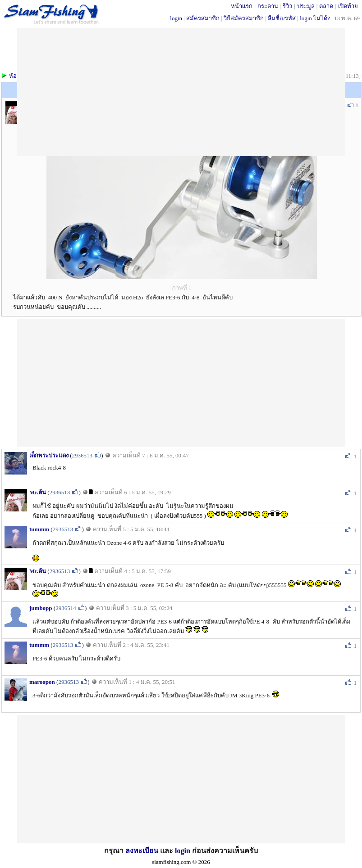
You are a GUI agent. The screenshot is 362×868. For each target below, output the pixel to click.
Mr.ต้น (38, 492)
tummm (39, 529)
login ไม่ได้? (315, 18)
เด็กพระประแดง (49, 455)
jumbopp (41, 608)
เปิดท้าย (348, 6)
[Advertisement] (181, 382)
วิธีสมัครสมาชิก (244, 18)
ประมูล (306, 6)
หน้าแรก (242, 6)
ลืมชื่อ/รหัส (282, 18)
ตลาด (326, 6)
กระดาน (268, 6)
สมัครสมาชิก (203, 18)
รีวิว (287, 6)
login (176, 18)
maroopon (42, 682)
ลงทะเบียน (142, 851)
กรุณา (115, 851)
